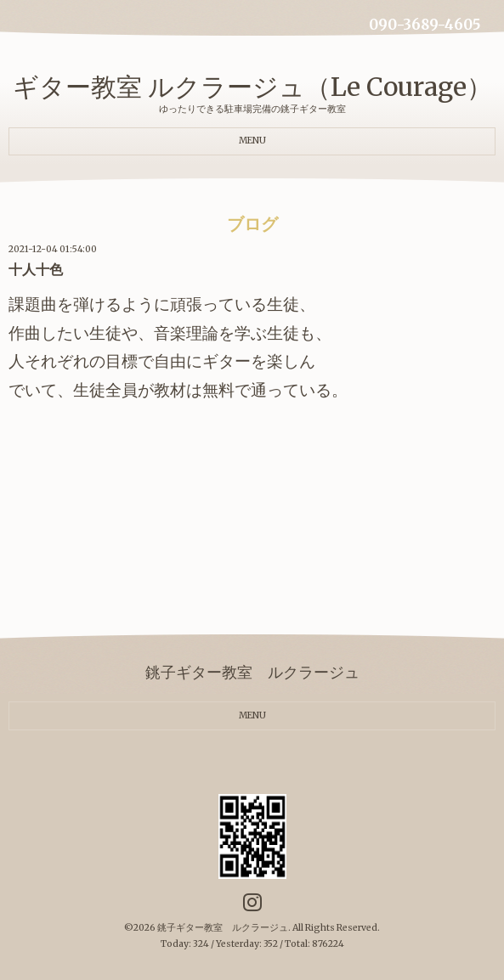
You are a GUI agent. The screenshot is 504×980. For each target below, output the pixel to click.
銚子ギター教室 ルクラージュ (223, 928)
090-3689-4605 (425, 25)
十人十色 (36, 270)
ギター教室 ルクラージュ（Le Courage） (252, 87)
